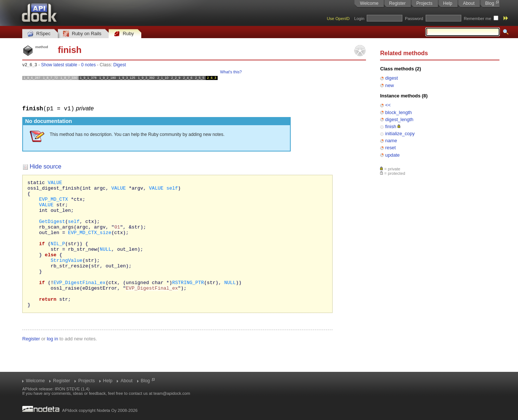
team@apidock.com (172, 393)
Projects (424, 3)
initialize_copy (400, 134)
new (390, 85)
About (468, 3)
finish (391, 126)
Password (414, 19)
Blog (490, 3)
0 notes (88, 65)
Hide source (45, 166)
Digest (120, 65)
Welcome (369, 3)
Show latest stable (59, 65)
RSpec (39, 34)
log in (52, 364)
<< (388, 105)
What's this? (231, 72)
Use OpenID (338, 19)
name (391, 141)
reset (390, 148)
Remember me (478, 19)
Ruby (124, 34)
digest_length (399, 119)
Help (448, 3)
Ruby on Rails (82, 34)
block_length (399, 112)
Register (397, 3)
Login (359, 19)
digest (392, 78)
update (392, 155)
